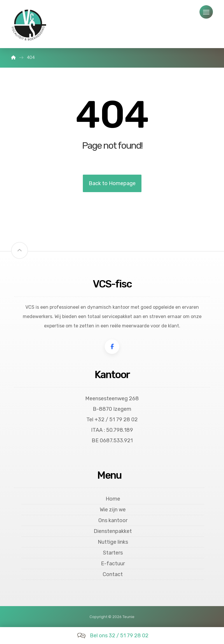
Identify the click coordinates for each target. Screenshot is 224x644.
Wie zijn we (113, 510)
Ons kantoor (113, 520)
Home (113, 499)
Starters (113, 553)
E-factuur (113, 564)
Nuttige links (113, 542)
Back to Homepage (112, 183)
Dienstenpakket (113, 531)
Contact (113, 574)
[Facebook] (112, 347)
